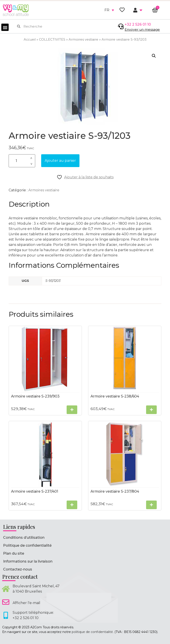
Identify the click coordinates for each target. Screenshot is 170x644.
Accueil (30, 40)
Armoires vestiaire (83, 40)
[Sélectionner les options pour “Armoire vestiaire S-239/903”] (72, 410)
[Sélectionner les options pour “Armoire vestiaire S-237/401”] (72, 505)
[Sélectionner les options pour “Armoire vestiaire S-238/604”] (151, 410)
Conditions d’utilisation (24, 538)
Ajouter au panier (60, 161)
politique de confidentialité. (93, 632)
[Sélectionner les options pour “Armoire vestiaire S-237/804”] (151, 505)
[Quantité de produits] (22, 161)
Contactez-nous (18, 569)
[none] (109, 10)
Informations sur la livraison (28, 561)
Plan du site (14, 553)
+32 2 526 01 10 (138, 24)
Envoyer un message (142, 29)
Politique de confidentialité (27, 545)
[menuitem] (109, 10)
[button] (5, 27)
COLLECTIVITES (52, 40)
